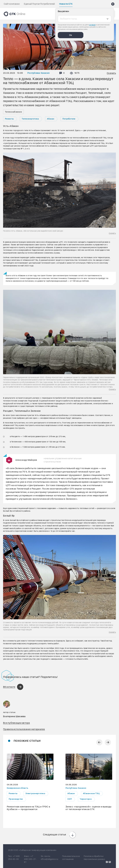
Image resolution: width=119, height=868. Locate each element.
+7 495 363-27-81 (30, 859)
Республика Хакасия (38, 73)
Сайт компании (12, 4)
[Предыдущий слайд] (99, 742)
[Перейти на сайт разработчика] (108, 862)
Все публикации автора (17, 723)
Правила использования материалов (24, 729)
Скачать (111, 73)
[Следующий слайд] (108, 742)
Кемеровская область (17, 788)
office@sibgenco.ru (50, 859)
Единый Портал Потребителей (39, 4)
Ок (71, 35)
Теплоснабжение (13, 112)
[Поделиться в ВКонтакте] (13, 687)
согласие (92, 25)
